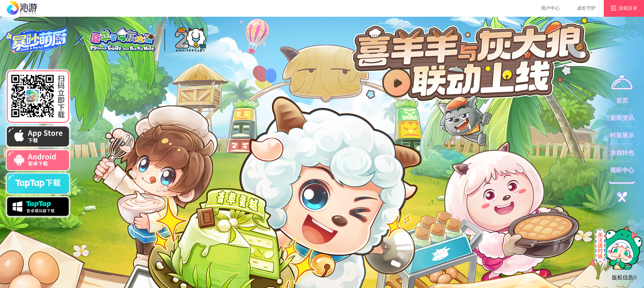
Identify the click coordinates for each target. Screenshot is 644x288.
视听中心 (622, 170)
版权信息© (625, 277)
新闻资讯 (622, 118)
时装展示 (622, 135)
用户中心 (550, 8)
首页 (622, 100)
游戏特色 (622, 153)
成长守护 (586, 8)
